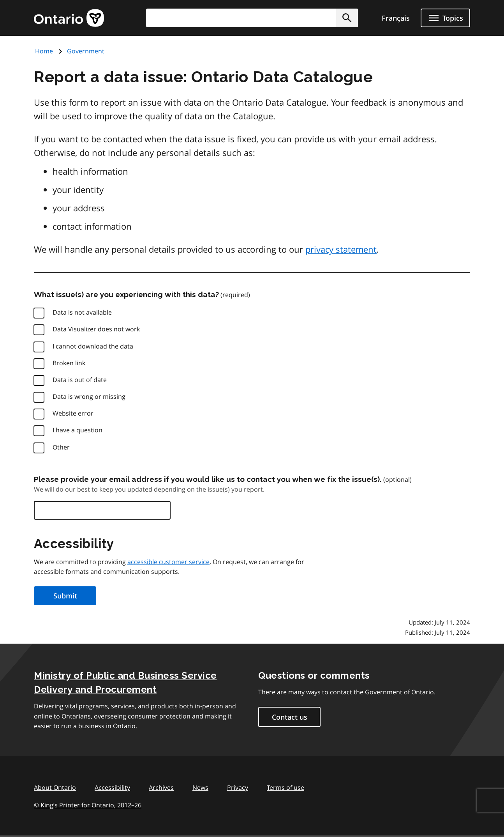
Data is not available (82, 312)
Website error (73, 413)
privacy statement (341, 249)
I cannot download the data (93, 346)
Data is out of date (80, 380)
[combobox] (252, 18)
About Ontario (55, 787)
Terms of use (285, 787)
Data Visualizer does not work (96, 329)
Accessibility (112, 787)
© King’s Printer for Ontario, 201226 (88, 805)
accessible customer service (168, 562)
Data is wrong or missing (89, 396)
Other (61, 447)
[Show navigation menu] (445, 18)
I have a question (78, 430)
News (200, 787)
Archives (161, 787)
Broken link (69, 363)
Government (86, 51)
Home (44, 51)
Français (396, 18)
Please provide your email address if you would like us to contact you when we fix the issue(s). (208, 479)
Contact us (290, 717)
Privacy (238, 787)
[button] (347, 18)
